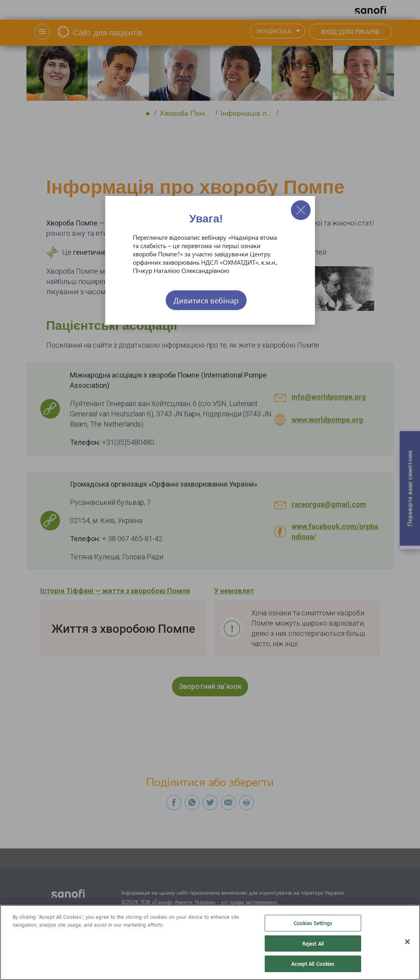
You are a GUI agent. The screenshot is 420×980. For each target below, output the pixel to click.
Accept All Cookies (313, 964)
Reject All (313, 944)
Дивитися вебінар (206, 300)
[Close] (407, 942)
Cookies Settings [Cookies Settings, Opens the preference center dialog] (313, 923)
